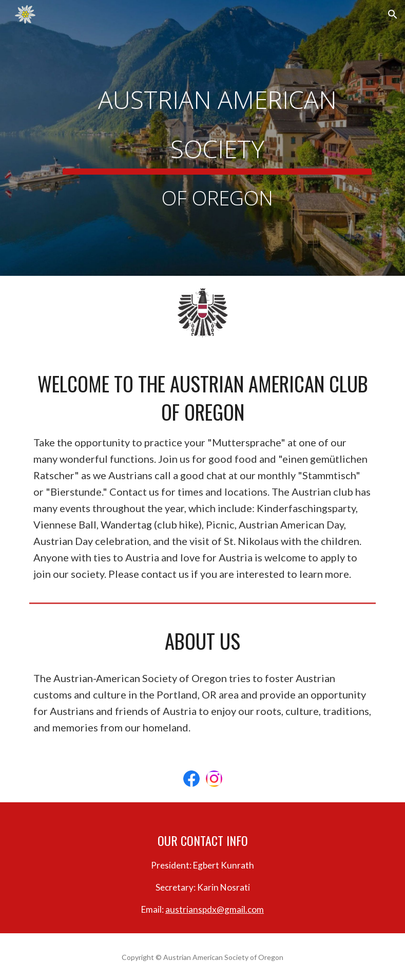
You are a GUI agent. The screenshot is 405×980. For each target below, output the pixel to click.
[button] (393, 14)
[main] (217, 138)
